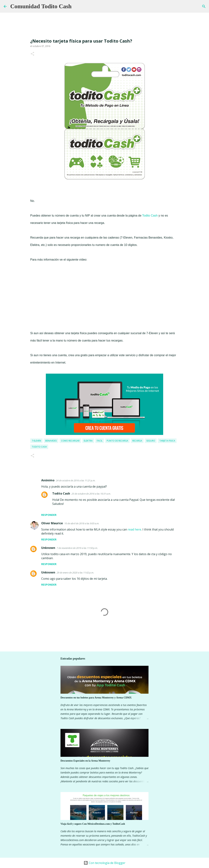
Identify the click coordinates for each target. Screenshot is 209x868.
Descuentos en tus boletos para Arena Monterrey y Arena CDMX (96, 698)
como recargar (70, 441)
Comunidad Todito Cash (41, 6)
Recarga (137, 441)
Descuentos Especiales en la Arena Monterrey (85, 761)
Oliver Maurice (52, 523)
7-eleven (36, 441)
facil (100, 441)
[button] (32, 54)
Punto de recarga (117, 441)
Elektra (88, 441)
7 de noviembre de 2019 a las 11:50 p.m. (77, 548)
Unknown (48, 548)
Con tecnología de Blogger (104, 863)
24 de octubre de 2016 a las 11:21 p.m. (76, 480)
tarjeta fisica (167, 441)
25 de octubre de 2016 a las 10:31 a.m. (91, 494)
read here (134, 529)
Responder (49, 515)
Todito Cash (150, 216)
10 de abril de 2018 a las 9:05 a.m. (82, 523)
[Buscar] (77, 6)
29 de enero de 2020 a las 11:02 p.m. (75, 573)
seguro (151, 441)
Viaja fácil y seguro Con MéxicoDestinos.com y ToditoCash (93, 824)
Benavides (51, 441)
